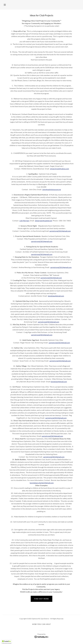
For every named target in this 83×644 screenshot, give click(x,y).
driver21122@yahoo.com (60, 169)
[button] (5, 5)
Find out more (41, 599)
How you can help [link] (41, 624)
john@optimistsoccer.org (52, 189)
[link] (42, 637)
